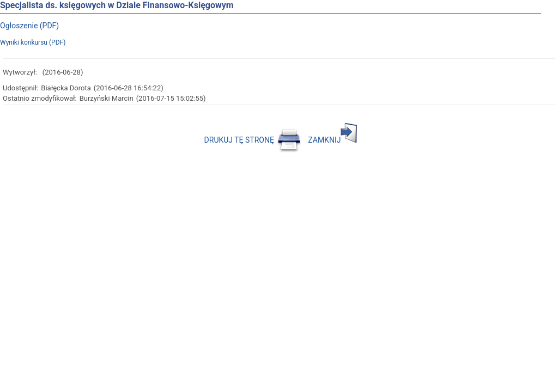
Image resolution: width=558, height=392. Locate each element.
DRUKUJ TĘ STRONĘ (253, 140)
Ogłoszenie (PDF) (29, 26)
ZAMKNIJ (332, 140)
